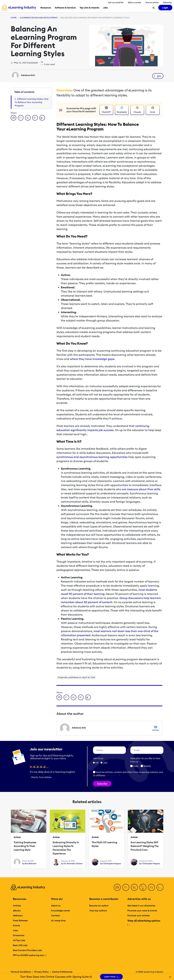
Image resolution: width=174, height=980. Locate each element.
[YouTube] (143, 887)
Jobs (15, 930)
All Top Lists (19, 940)
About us (56, 906)
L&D (105, 763)
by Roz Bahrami (29, 863)
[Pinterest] (151, 887)
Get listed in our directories (141, 906)
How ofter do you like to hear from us (145, 760)
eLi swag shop (58, 920)
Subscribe (102, 784)
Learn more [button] (112, 775)
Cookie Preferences (62, 972)
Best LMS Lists (20, 945)
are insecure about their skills (141, 489)
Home (14, 18)
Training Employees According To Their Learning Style (25, 846)
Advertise (167, 2)
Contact (55, 915)
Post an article (152, 2)
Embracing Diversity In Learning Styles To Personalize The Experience (66, 848)
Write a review (135, 2)
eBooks (17, 911)
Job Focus (99, 758)
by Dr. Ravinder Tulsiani (72, 863)
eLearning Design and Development (39, 18)
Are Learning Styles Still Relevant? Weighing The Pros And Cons (145, 846)
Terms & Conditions (21, 972)
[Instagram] (160, 887)
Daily (134, 766)
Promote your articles (139, 915)
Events (16, 925)
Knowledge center (61, 911)
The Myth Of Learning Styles (104, 844)
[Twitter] (126, 887)
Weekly (146, 766)
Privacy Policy (42, 972)
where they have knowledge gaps (92, 359)
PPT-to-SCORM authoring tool (30, 955)
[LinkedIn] (134, 887)
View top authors (98, 911)
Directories (19, 935)
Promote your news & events (142, 911)
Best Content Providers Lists (27, 950)
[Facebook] (117, 887)
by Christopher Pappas (111, 863)
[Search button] (154, 8)
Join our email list (116, 2)
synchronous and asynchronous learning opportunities (92, 457)
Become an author (99, 906)
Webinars (18, 915)
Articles (17, 906)
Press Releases (20, 920)
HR (97, 763)
